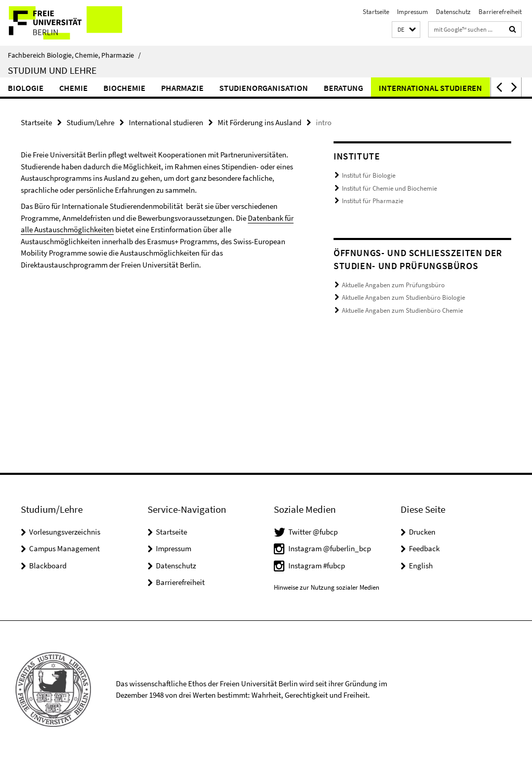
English (421, 566)
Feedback (424, 548)
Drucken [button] (422, 532)
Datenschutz (453, 12)
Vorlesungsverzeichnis (65, 532)
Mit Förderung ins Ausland (260, 122)
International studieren (430, 88)
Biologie (26, 88)
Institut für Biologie (369, 175)
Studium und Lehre (52, 70)
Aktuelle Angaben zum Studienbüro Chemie (402, 310)
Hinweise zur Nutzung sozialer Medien (327, 587)
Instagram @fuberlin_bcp (330, 548)
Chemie (74, 88)
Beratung (343, 88)
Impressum (413, 12)
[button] (406, 30)
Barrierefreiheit (500, 12)
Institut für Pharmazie (373, 201)
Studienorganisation (264, 88)
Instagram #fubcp (317, 566)
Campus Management (64, 548)
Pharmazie (182, 88)
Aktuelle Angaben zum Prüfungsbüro (393, 285)
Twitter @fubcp (313, 532)
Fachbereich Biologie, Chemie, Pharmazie (74, 55)
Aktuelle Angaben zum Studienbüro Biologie (403, 297)
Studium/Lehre (90, 122)
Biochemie (124, 88)
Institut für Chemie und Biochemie (389, 188)
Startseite (376, 12)
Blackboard (48, 566)
